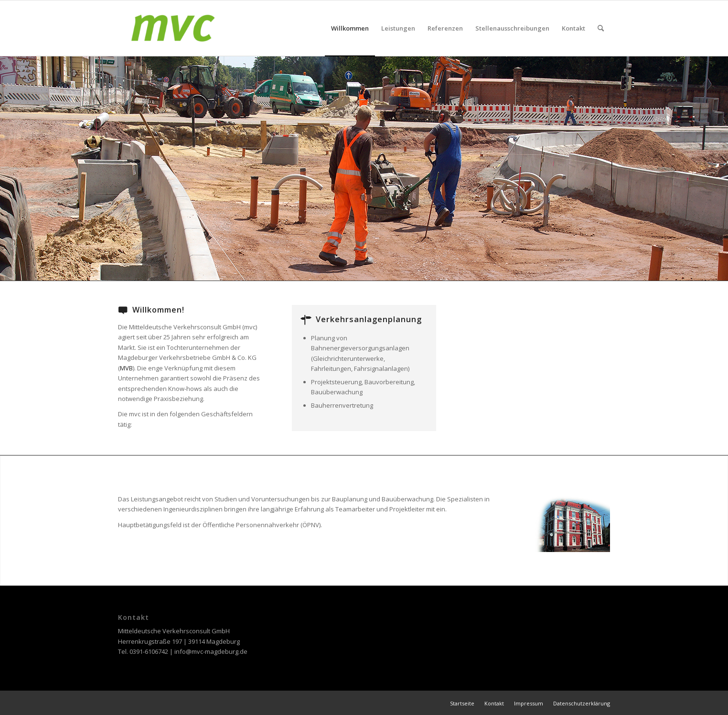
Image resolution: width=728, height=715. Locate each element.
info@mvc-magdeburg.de (211, 651)
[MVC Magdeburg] (173, 28)
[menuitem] (350, 28)
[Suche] (601, 28)
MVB (126, 368)
